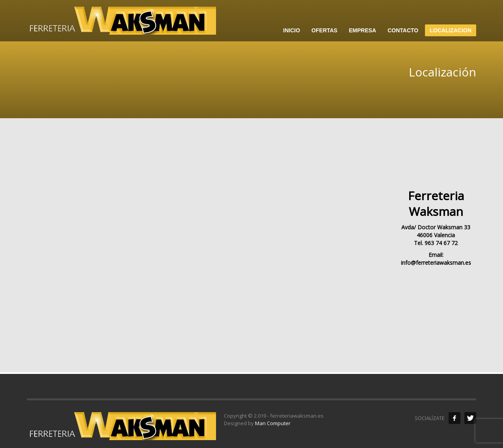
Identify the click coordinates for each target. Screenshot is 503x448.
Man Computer (273, 423)
